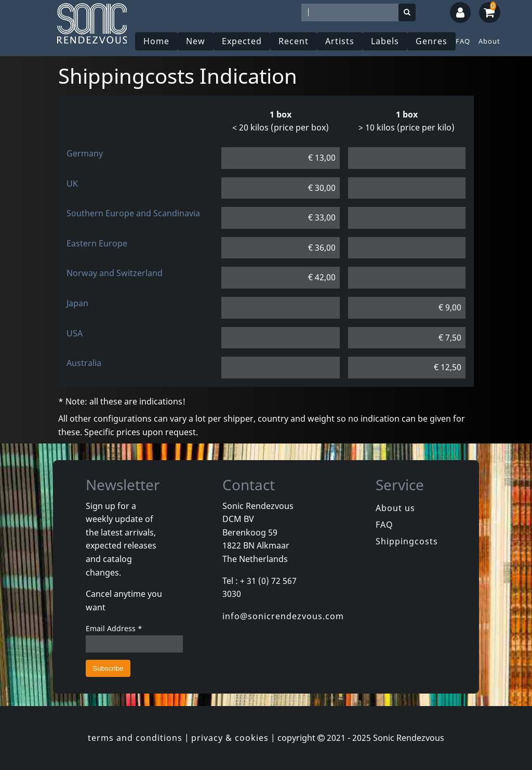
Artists (340, 41)
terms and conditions (135, 738)
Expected (242, 41)
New (196, 41)
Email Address (114, 628)
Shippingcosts (407, 541)
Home (156, 41)
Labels (385, 41)
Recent (294, 41)
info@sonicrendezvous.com (283, 616)
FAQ (463, 41)
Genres (431, 41)
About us (395, 508)
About (489, 41)
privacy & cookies (230, 738)
